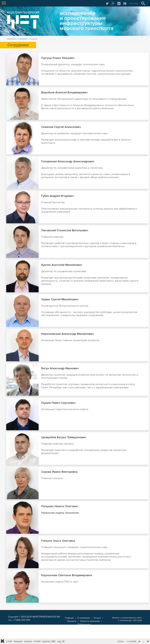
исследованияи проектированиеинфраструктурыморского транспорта (87, 21)
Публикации (84, 624)
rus (131, 3)
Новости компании (90, 621)
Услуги (97, 618)
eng (136, 3)
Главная (69, 618)
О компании (84, 618)
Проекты (72, 621)
